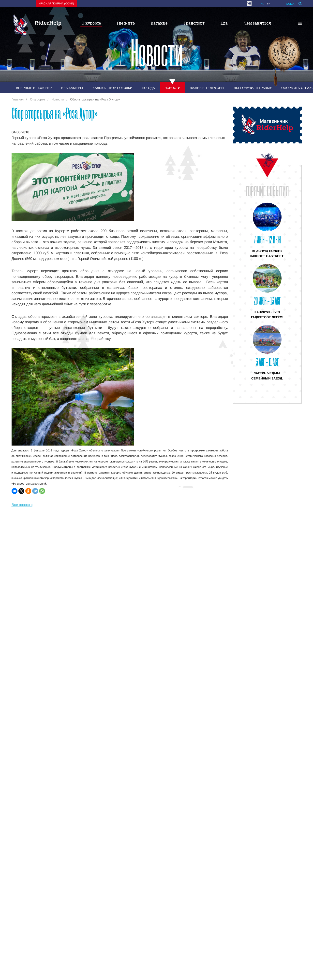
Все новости (22, 505)
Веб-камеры (72, 88)
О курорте (91, 23)
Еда (224, 23)
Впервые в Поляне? (34, 88)
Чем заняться (257, 23)
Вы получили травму (253, 88)
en (268, 4)
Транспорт (194, 23)
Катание (159, 23)
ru (263, 4)
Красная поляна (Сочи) (56, 3)
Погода (148, 88)
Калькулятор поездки (112, 88)
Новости (172, 88)
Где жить (126, 23)
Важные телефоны (207, 88)
